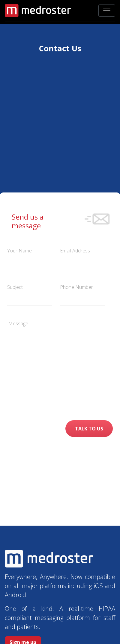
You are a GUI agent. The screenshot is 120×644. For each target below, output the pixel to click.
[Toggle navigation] (107, 11)
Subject (15, 287)
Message (18, 324)
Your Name (19, 251)
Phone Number (76, 287)
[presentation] (74, 401)
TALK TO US (89, 429)
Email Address (75, 251)
